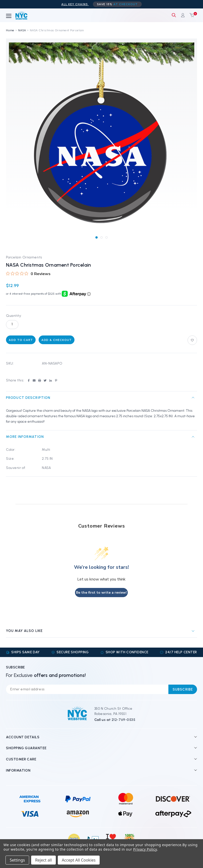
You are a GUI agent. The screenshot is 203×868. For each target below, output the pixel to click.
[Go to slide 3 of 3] (106, 237)
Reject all (43, 860)
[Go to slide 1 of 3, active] (97, 237)
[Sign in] (183, 15)
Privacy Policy (145, 849)
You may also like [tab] (24, 631)
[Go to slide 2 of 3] (101, 237)
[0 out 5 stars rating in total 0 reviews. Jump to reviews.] (28, 274)
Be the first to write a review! (101, 593)
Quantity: (14, 316)
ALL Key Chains (75, 4)
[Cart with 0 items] (191, 15)
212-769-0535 (124, 720)
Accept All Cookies (79, 860)
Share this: (15, 380)
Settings (17, 860)
